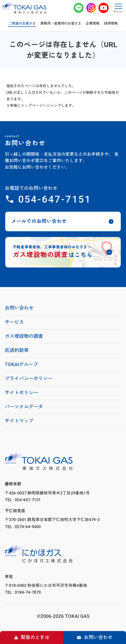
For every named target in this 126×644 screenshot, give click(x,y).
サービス (14, 322)
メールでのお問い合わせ (39, 221)
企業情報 (93, 23)
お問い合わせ (98, 637)
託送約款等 (17, 350)
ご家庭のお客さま (22, 23)
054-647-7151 (55, 199)
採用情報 (111, 23)
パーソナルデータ (24, 407)
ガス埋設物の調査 (24, 336)
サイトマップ (19, 421)
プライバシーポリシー (29, 379)
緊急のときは (35, 637)
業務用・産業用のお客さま (61, 23)
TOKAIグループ (21, 364)
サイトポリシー (22, 393)
